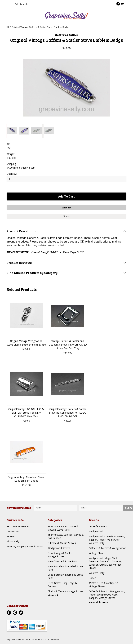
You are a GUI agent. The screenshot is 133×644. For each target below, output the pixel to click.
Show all (53, 595)
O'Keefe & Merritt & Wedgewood (108, 548)
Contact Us (13, 531)
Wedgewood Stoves (59, 548)
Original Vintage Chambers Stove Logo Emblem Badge (26, 479)
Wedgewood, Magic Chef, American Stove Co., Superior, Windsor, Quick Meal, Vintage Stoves (106, 563)
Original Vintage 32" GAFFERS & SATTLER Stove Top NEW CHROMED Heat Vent (26, 413)
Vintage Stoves (97, 553)
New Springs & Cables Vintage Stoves (60, 555)
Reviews (11, 536)
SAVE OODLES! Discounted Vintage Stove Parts (63, 528)
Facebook (9, 613)
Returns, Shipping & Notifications (25, 546)
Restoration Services (18, 526)
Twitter (21, 613)
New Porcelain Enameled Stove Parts (65, 568)
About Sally (13, 541)
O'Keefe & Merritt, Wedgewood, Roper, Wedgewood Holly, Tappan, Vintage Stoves (107, 595)
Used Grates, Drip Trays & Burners (62, 585)
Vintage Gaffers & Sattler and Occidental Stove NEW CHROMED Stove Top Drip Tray (68, 345)
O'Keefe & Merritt (99, 526)
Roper (92, 578)
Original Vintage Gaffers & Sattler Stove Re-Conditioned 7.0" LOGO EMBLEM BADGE (68, 413)
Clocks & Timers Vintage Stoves (65, 591)
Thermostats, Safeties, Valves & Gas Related (66, 536)
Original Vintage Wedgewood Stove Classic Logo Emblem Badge (26, 343)
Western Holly (97, 573)
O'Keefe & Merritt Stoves (62, 543)
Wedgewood (96, 531)
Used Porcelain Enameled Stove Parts (65, 576)
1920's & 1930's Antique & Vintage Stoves (104, 585)
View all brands (98, 602)
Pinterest (15, 613)
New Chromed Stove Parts (63, 561)
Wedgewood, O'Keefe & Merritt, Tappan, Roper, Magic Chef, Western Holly (107, 540)
